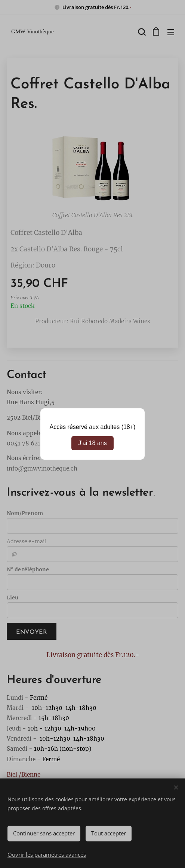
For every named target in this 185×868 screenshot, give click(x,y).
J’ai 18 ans (92, 443)
